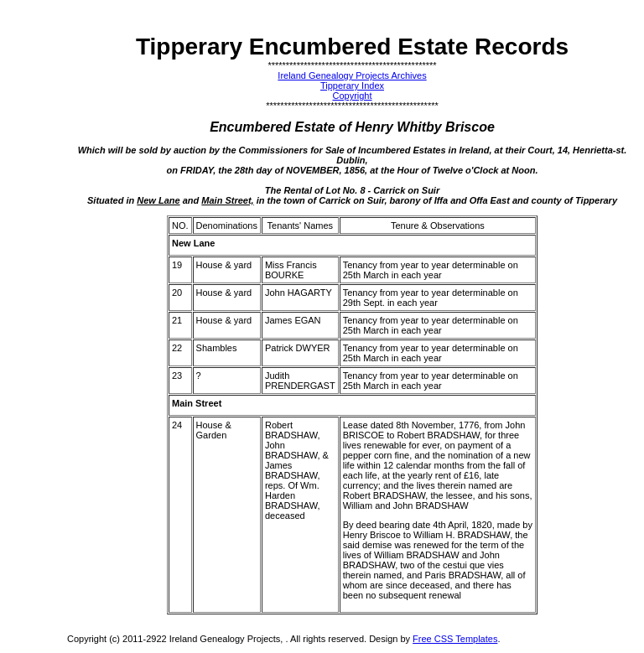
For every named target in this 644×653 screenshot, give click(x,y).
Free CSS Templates (455, 639)
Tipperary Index (352, 86)
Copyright (352, 96)
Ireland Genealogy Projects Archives (352, 75)
